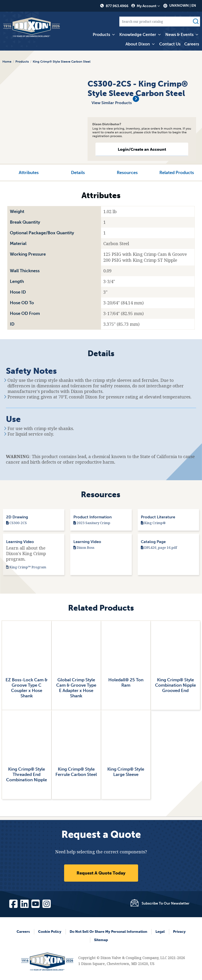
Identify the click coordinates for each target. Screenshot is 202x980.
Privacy (179, 932)
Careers (192, 44)
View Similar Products (112, 103)
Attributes (29, 173)
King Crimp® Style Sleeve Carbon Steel (62, 62)
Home (7, 62)
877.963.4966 (117, 6)
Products (101, 34)
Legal (160, 932)
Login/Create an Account (142, 149)
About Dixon (138, 44)
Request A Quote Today (101, 873)
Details (78, 173)
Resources (127, 173)
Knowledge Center (138, 34)
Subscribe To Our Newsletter (166, 903)
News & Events (179, 34)
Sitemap (101, 940)
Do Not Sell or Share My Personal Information (108, 932)
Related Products (177, 173)
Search (196, 22)
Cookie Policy (50, 932)
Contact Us (170, 44)
